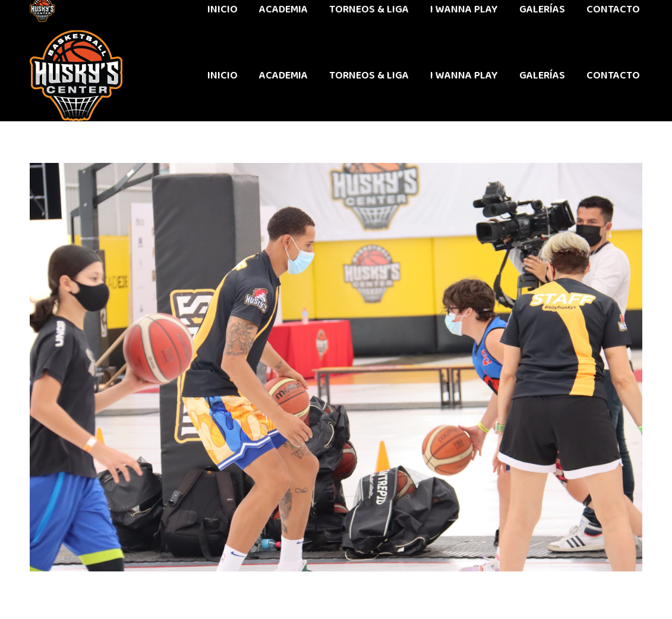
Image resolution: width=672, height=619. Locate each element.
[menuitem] (223, 76)
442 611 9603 (59, 15)
